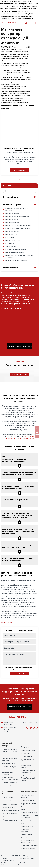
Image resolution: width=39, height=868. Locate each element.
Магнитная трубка (12, 214)
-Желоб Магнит (26, 757)
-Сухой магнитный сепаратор (27, 761)
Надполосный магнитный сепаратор (19, 229)
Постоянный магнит (11, 197)
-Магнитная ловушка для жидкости (10, 759)
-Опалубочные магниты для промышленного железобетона (29, 840)
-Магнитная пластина (28, 750)
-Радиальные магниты (10, 814)
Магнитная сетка (12, 220)
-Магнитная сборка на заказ (29, 822)
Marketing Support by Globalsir (11, 865)
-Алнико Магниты (8, 807)
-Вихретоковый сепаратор (26, 766)
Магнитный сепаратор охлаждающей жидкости (19, 256)
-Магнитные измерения (29, 845)
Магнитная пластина (13, 240)
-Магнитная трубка (9, 755)
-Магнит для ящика (9, 767)
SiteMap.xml (23, 862)
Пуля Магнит (10, 237)
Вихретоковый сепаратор (15, 252)
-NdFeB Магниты (8, 798)
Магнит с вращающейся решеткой (18, 226)
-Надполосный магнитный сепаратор (10, 778)
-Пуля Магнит (25, 747)
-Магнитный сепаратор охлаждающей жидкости (29, 773)
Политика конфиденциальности (8, 859)
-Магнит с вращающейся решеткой (7, 772)
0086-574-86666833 (30, 722)
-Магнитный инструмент (25, 830)
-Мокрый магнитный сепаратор (28, 779)
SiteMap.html (5, 862)
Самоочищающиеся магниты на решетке (17, 210)
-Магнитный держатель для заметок (29, 817)
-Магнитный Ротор (27, 826)
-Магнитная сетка (9, 763)
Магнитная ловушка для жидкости (18, 217)
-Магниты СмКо (8, 801)
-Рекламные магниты (10, 820)
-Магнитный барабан (10, 783)
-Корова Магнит (26, 835)
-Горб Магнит (25, 753)
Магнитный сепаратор (12, 205)
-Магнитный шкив (8, 786)
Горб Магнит (10, 243)
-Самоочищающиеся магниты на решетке (10, 751)
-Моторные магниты (10, 804)
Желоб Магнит (11, 246)
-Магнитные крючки (28, 801)
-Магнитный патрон (28, 849)
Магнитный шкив (11, 235)
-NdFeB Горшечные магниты (28, 796)
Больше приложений (20, 374)
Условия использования (27, 858)
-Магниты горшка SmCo (29, 812)
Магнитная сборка (11, 268)
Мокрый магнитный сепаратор (16, 261)
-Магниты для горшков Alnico (29, 808)
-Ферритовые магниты (10, 810)
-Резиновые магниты (10, 817)
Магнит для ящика (12, 223)
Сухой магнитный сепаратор (16, 249)
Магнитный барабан (13, 232)
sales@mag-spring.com (9, 723)
